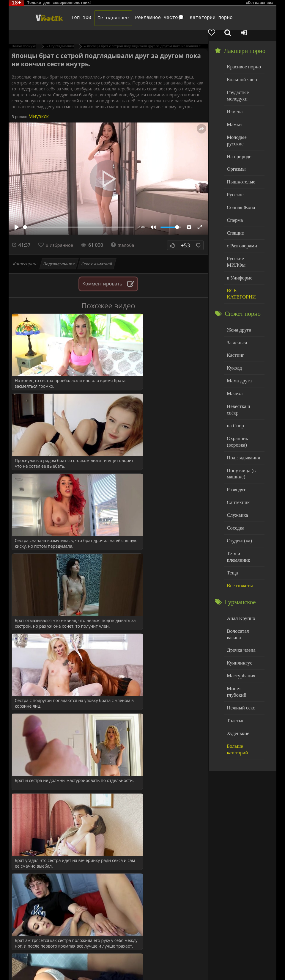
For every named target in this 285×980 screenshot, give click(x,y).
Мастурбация (239, 601)
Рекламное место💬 (152, 18)
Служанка (236, 461)
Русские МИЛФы (243, 231)
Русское (234, 170)
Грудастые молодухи (237, 83)
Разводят (235, 437)
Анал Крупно (240, 553)
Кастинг (234, 317)
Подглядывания (59, 253)
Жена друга (238, 292)
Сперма (234, 194)
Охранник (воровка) (236, 392)
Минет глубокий (242, 613)
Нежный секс (239, 625)
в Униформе (238, 242)
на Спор (234, 377)
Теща (232, 509)
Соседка (235, 473)
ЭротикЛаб (24, 960)
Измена (234, 98)
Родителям (23, 964)
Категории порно (204, 18)
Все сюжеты (238, 521)
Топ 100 (74, 18)
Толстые (235, 637)
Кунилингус (238, 589)
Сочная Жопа (239, 182)
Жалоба (126, 235)
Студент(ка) (238, 485)
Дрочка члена (240, 577)
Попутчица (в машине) (240, 422)
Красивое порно (242, 56)
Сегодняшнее (106, 18)
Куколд (233, 329)
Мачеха (234, 353)
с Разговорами (240, 218)
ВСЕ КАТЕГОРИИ (240, 258)
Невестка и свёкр (243, 365)
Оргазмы (235, 146)
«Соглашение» (260, 3)
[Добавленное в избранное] (224, 33)
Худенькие (237, 649)
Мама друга (238, 341)
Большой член (240, 68)
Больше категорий (244, 661)
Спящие (234, 206)
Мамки (233, 110)
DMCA (118, 960)
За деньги (236, 305)
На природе (238, 134)
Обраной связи (38, 969)
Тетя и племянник (244, 497)
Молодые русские (244, 122)
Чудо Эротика (39, 18)
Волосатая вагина (243, 565)
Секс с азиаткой (97, 253)
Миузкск (38, 106)
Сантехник (237, 449)
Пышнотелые (239, 158)
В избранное (61, 235)
